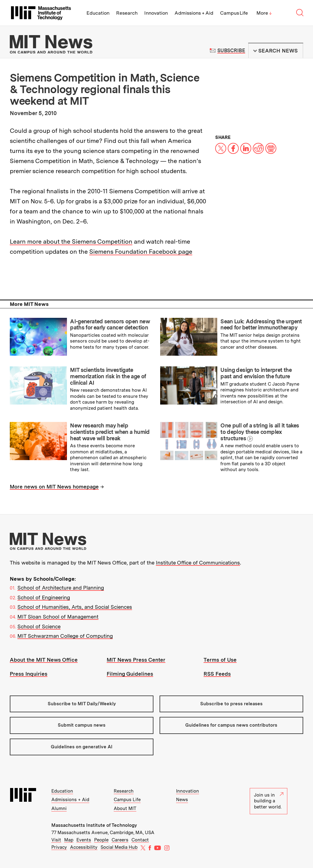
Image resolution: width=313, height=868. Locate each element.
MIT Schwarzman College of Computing (65, 636)
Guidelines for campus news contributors (231, 725)
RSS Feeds (217, 674)
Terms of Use (220, 660)
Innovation (156, 13)
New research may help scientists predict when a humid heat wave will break (110, 432)
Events (84, 840)
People (101, 840)
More (264, 13)
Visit (56, 840)
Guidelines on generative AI (82, 747)
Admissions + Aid (194, 13)
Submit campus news (82, 725)
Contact (140, 840)
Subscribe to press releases (231, 704)
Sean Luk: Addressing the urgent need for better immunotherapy (261, 325)
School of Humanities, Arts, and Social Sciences (75, 607)
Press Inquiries (29, 674)
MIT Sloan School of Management (58, 617)
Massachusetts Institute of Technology (94, 825)
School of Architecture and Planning (61, 588)
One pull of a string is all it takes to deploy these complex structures (260, 432)
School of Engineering (44, 597)
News (182, 800)
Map (69, 840)
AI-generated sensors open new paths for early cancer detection (110, 325)
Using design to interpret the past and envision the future (256, 373)
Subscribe (231, 51)
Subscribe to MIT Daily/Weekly (82, 704)
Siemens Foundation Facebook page (141, 252)
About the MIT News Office (44, 660)
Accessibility (84, 847)
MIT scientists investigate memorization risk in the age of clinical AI (108, 376)
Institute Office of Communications (198, 563)
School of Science (39, 626)
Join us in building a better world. (269, 801)
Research (127, 13)
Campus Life (234, 13)
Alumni (59, 808)
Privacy (59, 847)
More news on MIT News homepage (54, 487)
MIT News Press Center (136, 660)
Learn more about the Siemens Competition (71, 242)
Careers (120, 840)
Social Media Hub (119, 847)
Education (98, 13)
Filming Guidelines (130, 674)
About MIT (125, 808)
